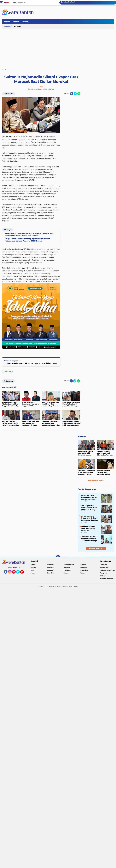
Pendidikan (84, 570)
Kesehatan (51, 567)
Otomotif (50, 570)
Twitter (19, 573)
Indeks (7, 22)
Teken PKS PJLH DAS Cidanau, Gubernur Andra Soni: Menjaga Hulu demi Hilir (89, 539)
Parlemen (7, 371)
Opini (32, 570)
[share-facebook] (72, 94)
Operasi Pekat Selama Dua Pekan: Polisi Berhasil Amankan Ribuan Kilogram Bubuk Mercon (86, 453)
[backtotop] (58, 557)
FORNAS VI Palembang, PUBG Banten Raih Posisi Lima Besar (30, 363)
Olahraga (83, 567)
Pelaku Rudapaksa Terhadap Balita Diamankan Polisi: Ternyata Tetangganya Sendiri (104, 472)
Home (6, 3)
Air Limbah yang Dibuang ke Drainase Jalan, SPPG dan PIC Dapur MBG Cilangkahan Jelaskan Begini (90, 518)
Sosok (33, 573)
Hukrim (33, 567)
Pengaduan (104, 573)
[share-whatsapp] (79, 94)
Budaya (18, 27)
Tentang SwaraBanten (108, 579)
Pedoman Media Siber (108, 570)
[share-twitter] (75, 94)
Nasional (67, 567)
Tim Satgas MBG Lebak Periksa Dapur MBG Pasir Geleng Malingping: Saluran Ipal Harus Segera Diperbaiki (89, 508)
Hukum (82, 437)
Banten (16, 22)
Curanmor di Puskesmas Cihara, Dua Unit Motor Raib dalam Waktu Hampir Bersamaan (86, 472)
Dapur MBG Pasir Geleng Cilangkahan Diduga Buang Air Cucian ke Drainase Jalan (89, 498)
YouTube (24, 573)
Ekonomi (25, 22)
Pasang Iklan (104, 567)
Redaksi (103, 576)
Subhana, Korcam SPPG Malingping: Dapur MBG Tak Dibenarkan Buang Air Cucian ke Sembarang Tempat (90, 528)
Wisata (83, 573)
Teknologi (50, 573)
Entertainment (69, 565)
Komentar (9, 94)
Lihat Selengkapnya (96, 548)
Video (9, 27)
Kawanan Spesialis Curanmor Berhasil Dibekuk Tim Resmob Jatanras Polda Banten (105, 453)
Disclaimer (104, 565)
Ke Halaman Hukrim (96, 480)
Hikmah (83, 565)
